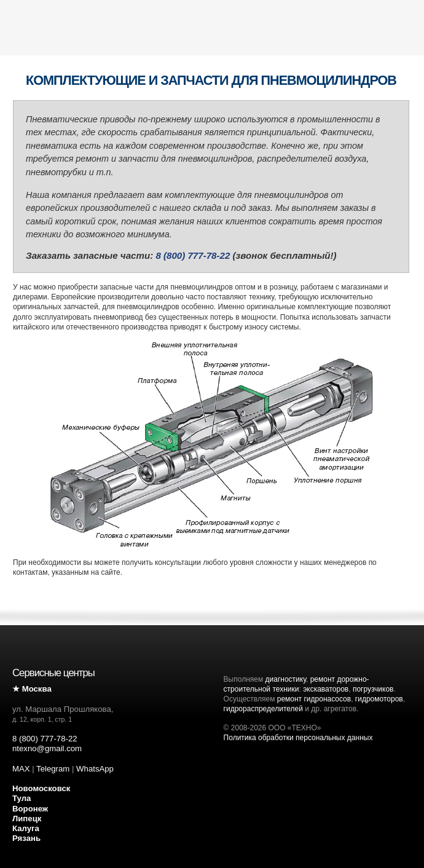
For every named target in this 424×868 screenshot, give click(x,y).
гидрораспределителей (263, 709)
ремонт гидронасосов (314, 699)
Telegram (53, 769)
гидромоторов (379, 699)
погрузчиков (373, 689)
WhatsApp (95, 769)
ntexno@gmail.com (47, 748)
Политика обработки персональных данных (298, 738)
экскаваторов (326, 689)
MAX (21, 769)
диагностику (286, 679)
